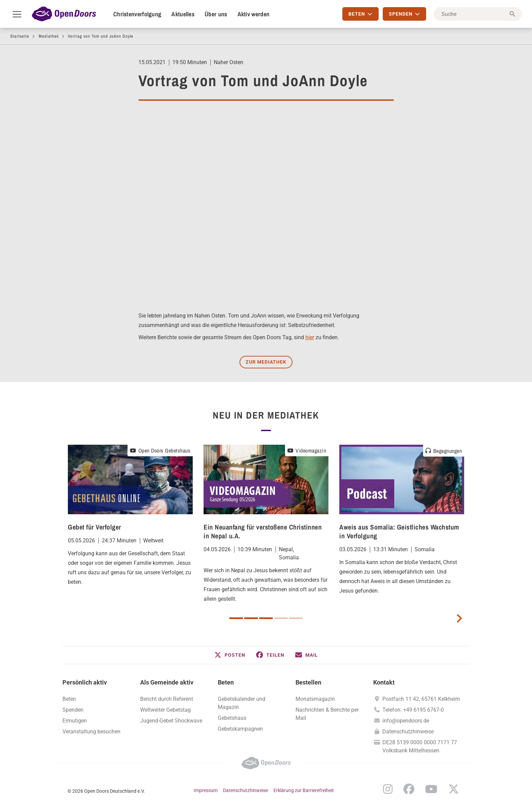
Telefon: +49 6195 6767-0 (413, 710)
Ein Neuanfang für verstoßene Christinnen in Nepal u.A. (263, 531)
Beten (69, 699)
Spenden (73, 710)
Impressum (206, 790)
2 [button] (251, 618)
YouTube (431, 789)
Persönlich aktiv (85, 682)
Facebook (409, 789)
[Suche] (478, 14)
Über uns (216, 14)
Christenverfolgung (137, 14)
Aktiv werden (254, 14)
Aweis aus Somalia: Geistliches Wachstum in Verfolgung (399, 531)
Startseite (20, 36)
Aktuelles (183, 14)
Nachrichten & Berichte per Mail (327, 714)
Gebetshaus (232, 718)
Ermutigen (75, 721)
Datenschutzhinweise (408, 732)
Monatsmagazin (315, 699)
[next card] (459, 618)
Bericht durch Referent (167, 699)
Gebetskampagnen (240, 729)
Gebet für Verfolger (94, 527)
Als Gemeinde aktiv (167, 682)
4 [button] (281, 618)
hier (310, 337)
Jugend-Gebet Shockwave (171, 721)
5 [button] (296, 618)
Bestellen (308, 682)
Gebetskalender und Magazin (242, 703)
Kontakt (384, 682)
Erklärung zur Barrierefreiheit (304, 790)
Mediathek (49, 36)
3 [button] (266, 618)
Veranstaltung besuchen (91, 732)
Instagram (388, 789)
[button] (230, 655)
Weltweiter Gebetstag (165, 710)
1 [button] (236, 618)
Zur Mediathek (266, 362)
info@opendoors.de (406, 721)
